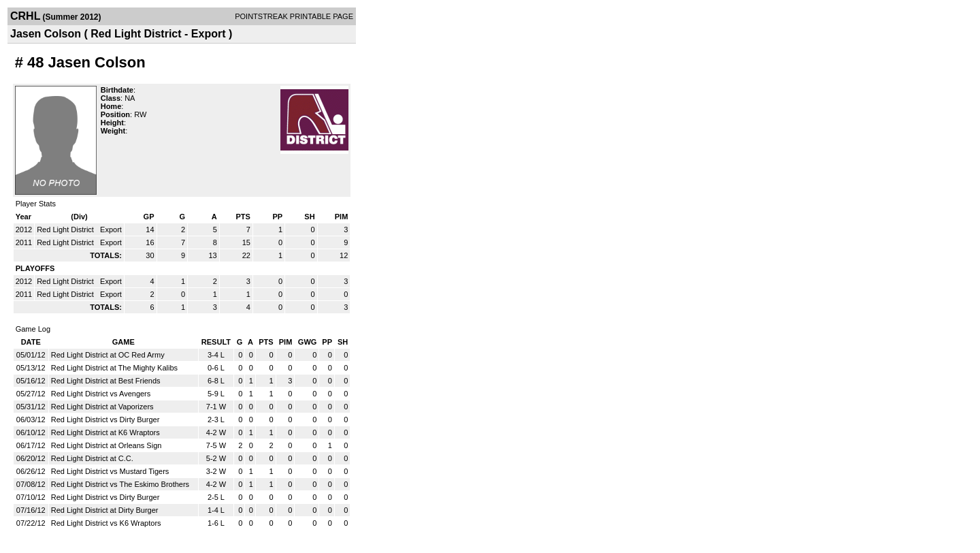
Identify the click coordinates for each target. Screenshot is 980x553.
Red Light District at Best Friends (106, 381)
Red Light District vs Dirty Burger (105, 420)
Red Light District (66, 230)
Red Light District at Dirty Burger (105, 510)
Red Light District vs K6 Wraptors (106, 523)
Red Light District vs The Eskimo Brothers (120, 484)
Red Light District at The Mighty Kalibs (114, 368)
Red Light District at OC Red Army (108, 355)
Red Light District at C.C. (92, 458)
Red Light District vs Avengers (101, 394)
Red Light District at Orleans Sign (107, 445)
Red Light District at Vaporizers (102, 407)
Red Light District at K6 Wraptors (105, 432)
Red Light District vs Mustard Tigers (110, 471)
